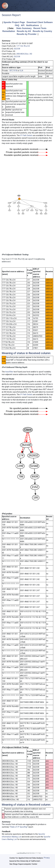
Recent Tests (40, 28)
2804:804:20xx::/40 (24, 54)
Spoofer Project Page (14, 22)
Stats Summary (24, 28)
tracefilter (9, 372)
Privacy (47, 858)
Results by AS (24, 31)
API (23, 25)
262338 (17, 49)
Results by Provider (27, 34)
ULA (21, 71)
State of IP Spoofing (19, 827)
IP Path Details (26, 135)
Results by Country (42, 31)
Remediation (9, 31)
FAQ (17, 25)
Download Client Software (40, 22)
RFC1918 (13, 71)
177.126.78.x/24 (23, 46)
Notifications (33, 25)
